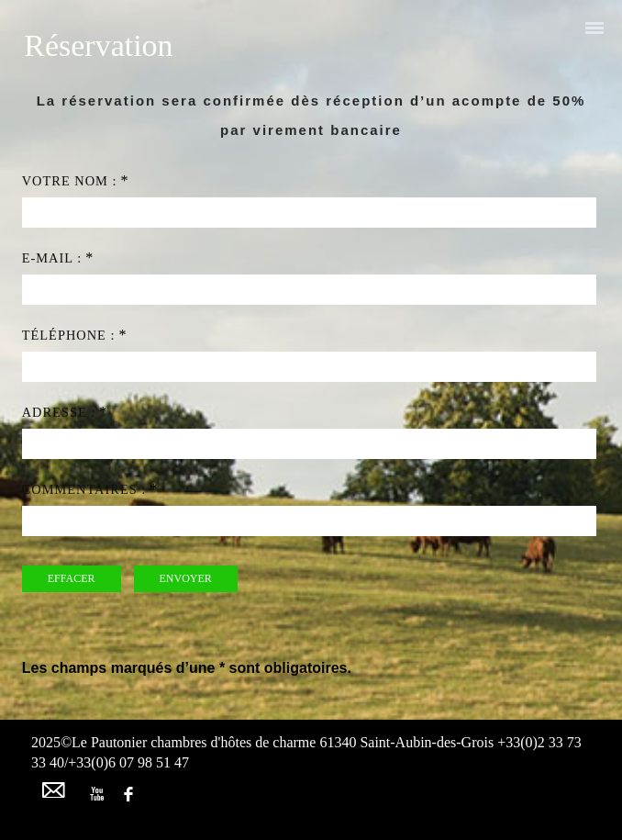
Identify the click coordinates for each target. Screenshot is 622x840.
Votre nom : (70, 181)
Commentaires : (84, 489)
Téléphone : (69, 335)
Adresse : (59, 412)
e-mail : (52, 258)
